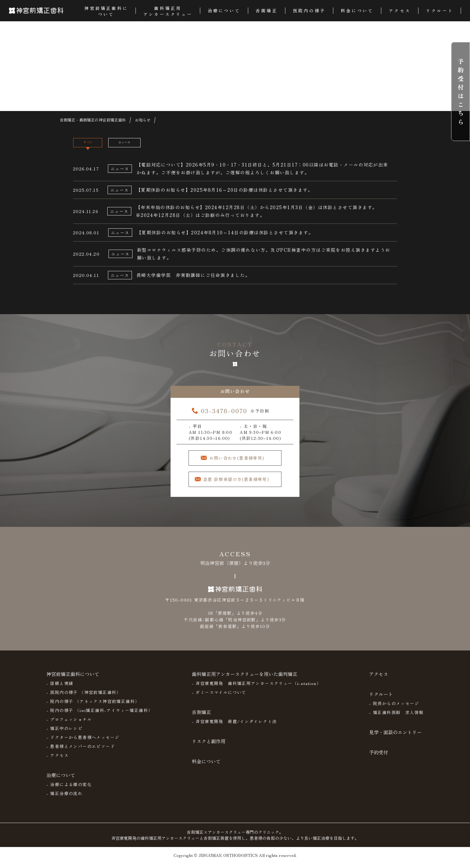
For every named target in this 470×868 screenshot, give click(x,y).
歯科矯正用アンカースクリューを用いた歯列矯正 (245, 679)
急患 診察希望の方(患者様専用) (239, 484)
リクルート (381, 699)
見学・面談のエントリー (395, 737)
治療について (61, 780)
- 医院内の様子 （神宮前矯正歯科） (84, 697)
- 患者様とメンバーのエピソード (81, 751)
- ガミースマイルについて (219, 697)
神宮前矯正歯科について (73, 679)
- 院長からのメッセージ (394, 708)
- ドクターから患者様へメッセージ (83, 742)
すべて (95, 145)
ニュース (147, 145)
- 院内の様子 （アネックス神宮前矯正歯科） (93, 706)
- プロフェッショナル (69, 724)
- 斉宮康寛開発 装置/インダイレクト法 (234, 726)
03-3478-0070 (224, 414)
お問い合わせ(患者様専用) (240, 462)
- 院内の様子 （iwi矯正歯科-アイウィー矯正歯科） (100, 715)
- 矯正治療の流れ (65, 798)
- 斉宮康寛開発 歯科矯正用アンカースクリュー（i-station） (257, 688)
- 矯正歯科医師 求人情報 (396, 717)
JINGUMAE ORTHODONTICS (228, 860)
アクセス (379, 679)
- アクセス (58, 760)
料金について (206, 766)
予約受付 (379, 757)
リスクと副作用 (209, 746)
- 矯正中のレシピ (65, 733)
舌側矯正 (201, 717)
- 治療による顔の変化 (69, 789)
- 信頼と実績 (60, 688)
